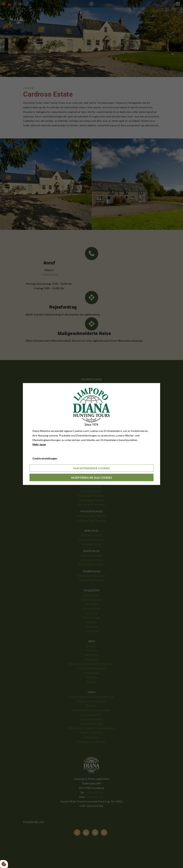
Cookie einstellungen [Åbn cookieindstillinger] (45, 458)
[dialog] (92, 434)
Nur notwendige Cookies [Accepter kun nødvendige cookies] (91, 468)
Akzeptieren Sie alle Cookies (91, 477)
